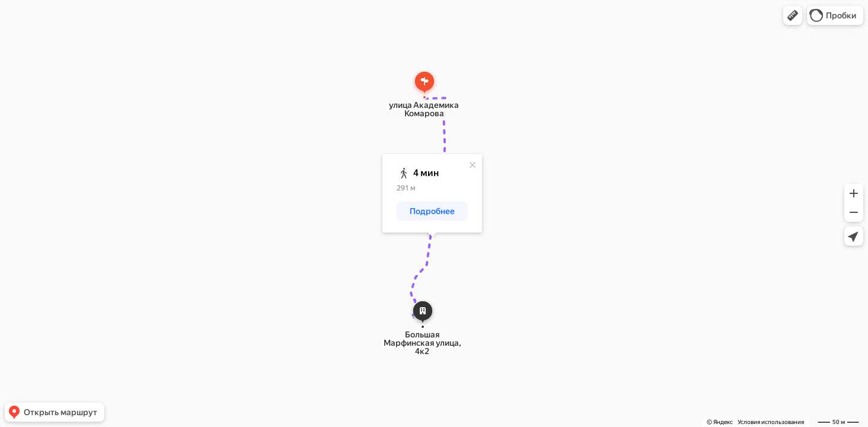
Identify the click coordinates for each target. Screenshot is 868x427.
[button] (793, 15)
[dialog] (432, 193)
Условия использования (771, 422)
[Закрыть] (473, 165)
